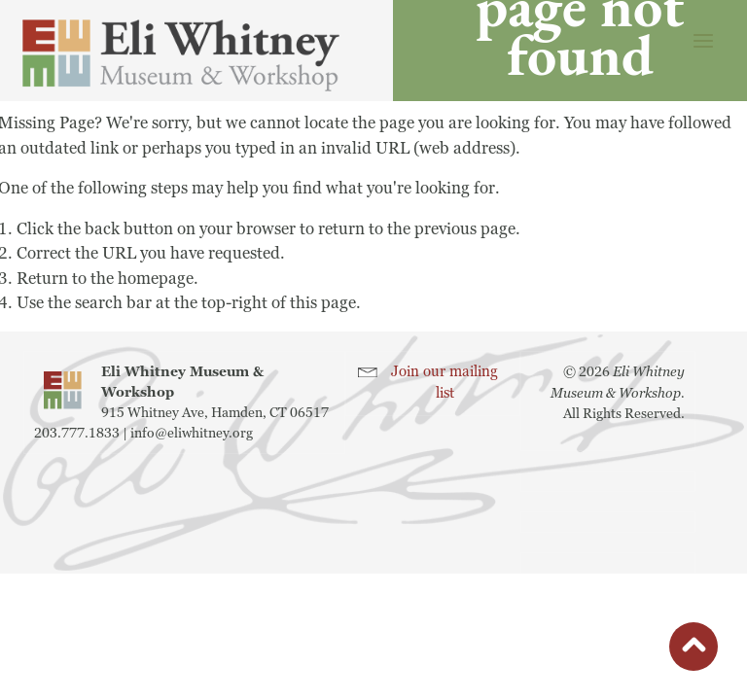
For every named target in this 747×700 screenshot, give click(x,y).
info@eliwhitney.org (192, 433)
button (694, 651)
